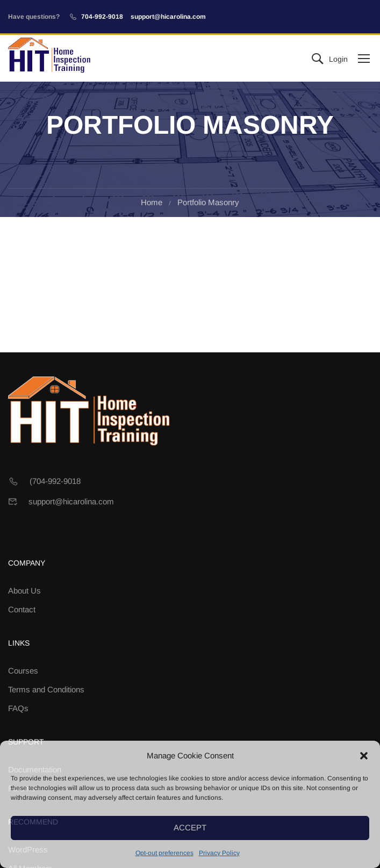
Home (152, 202)
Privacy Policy (219, 853)
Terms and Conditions (46, 689)
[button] (364, 756)
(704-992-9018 (55, 481)
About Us (24, 591)
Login (338, 59)
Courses (23, 671)
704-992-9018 (102, 17)
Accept (190, 827)
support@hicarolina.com (168, 17)
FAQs (18, 708)
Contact (22, 609)
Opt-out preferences (164, 853)
